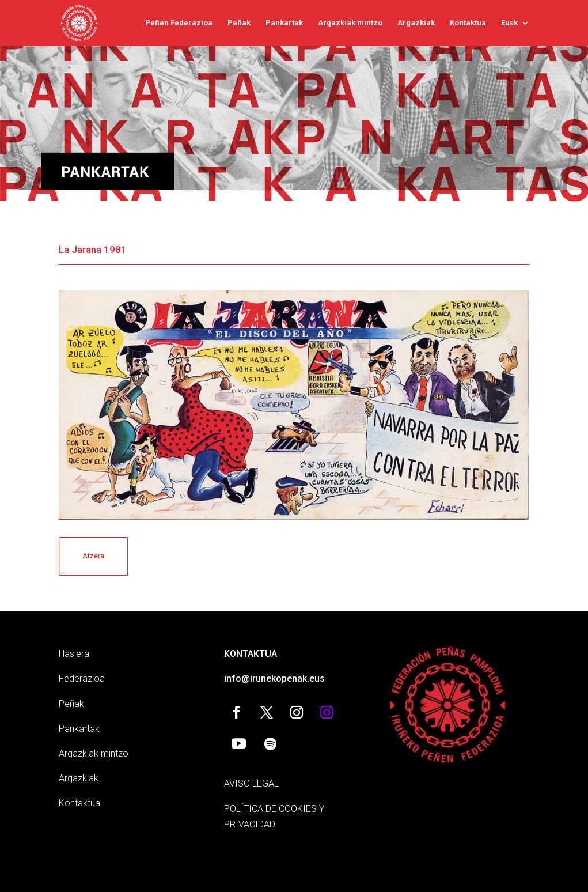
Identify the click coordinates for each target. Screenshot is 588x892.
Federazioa (82, 679)
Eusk (509, 23)
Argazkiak (416, 23)
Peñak (239, 23)
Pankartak (284, 23)
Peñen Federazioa (179, 23)
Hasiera (74, 654)
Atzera (93, 556)
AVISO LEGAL (251, 783)
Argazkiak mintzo (350, 23)
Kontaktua (468, 23)
